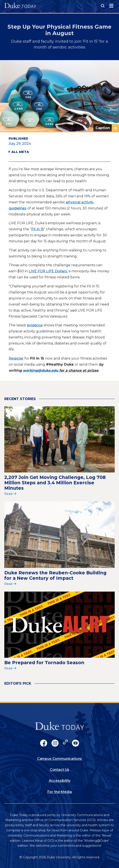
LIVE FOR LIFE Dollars (48, 271)
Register (16, 358)
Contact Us (60, 770)
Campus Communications (60, 759)
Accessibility (60, 781)
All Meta (20, 152)
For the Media (60, 792)
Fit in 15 (38, 229)
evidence (35, 325)
